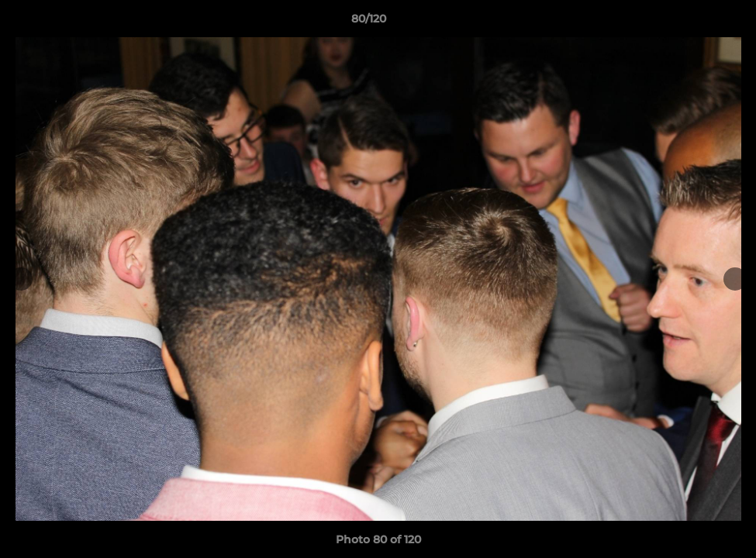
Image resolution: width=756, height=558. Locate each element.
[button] (691, 22)
